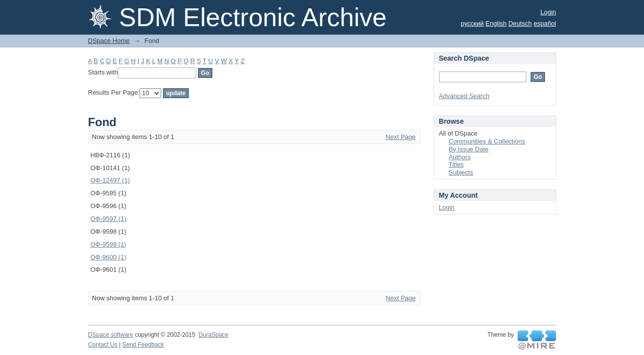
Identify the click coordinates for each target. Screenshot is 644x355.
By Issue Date (469, 149)
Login (548, 12)
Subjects (461, 172)
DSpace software (111, 335)
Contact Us (103, 345)
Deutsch (520, 23)
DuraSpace (213, 335)
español (545, 23)
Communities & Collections (487, 141)
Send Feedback (143, 345)
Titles (457, 164)
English (496, 23)
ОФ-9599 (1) (109, 244)
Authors (460, 157)
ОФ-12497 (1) (110, 180)
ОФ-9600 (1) (109, 257)
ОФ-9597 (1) (109, 219)
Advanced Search (464, 96)
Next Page (401, 137)
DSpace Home (109, 41)
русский (472, 23)
